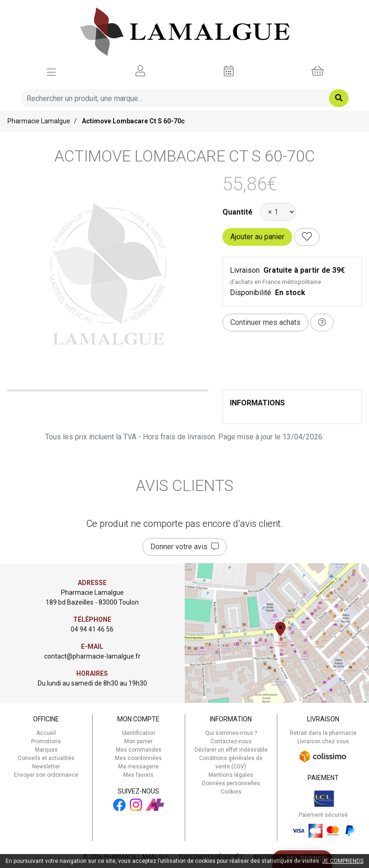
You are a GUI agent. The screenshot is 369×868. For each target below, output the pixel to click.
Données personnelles (231, 783)
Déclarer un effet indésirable (231, 750)
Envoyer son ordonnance (46, 775)
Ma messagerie (138, 767)
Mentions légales (231, 775)
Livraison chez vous (323, 741)
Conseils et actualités (46, 758)
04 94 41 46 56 (92, 629)
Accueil (46, 733)
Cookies (231, 792)
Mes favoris (138, 775)
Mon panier (138, 741)
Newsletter (46, 767)
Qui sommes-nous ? (231, 733)
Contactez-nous (231, 741)
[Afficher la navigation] (51, 71)
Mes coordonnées (138, 758)
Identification (139, 733)
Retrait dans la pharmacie (323, 733)
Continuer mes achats (265, 322)
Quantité (238, 212)
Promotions (46, 741)
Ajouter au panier (257, 237)
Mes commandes (139, 750)
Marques (46, 750)
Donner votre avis (184, 547)
